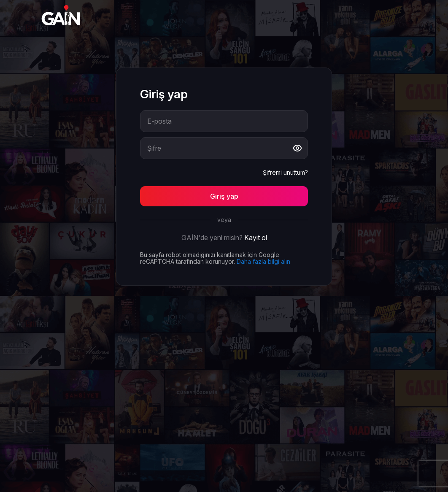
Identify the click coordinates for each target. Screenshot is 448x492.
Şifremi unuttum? (285, 173)
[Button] (224, 196)
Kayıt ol (256, 238)
